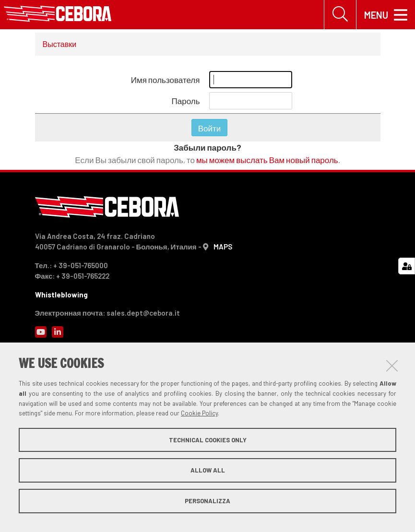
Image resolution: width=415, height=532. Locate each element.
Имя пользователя (166, 80)
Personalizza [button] (207, 501)
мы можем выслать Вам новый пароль (267, 160)
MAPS (223, 247)
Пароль (186, 101)
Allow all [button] (208, 470)
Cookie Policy (199, 413)
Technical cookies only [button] (208, 440)
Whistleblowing (61, 295)
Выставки (60, 44)
